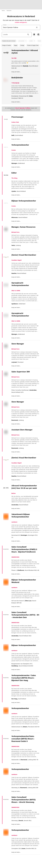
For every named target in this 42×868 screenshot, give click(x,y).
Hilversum (15, 217)
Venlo (13, 245)
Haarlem (14, 273)
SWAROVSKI (15, 557)
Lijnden (14, 191)
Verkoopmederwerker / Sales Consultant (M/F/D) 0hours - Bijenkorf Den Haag (24, 678)
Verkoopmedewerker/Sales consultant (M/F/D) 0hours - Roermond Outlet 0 (23, 739)
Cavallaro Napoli (16, 260)
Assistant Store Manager (22, 430)
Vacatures (9, 11)
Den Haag (14, 699)
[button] (9, 41)
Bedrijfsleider (17, 78)
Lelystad (14, 362)
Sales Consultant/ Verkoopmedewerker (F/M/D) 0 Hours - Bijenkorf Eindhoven (24, 549)
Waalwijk (26, 66)
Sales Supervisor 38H (21, 372)
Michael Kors (15, 232)
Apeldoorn (15, 304)
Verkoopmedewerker (20, 145)
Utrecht (21, 821)
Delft (13, 135)
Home (3, 11)
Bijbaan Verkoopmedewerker (24, 201)
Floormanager (17, 117)
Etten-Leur (28, 601)
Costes (14, 150)
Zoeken (5, 25)
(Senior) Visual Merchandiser (24, 255)
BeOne (14, 493)
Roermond (15, 420)
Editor (14, 173)
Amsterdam (33, 390)
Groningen (24, 535)
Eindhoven (21, 570)
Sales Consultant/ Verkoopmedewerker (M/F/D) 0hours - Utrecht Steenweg (24, 800)
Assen (24, 849)
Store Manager (18, 344)
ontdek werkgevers (21, 22)
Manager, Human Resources (23, 227)
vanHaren (14, 522)
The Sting (14, 178)
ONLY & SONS (16, 291)
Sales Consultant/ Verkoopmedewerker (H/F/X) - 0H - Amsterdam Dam (25, 615)
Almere (25, 727)
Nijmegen (14, 163)
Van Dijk (14, 58)
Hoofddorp (15, 666)
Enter (31, 96)
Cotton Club (15, 122)
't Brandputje (15, 83)
